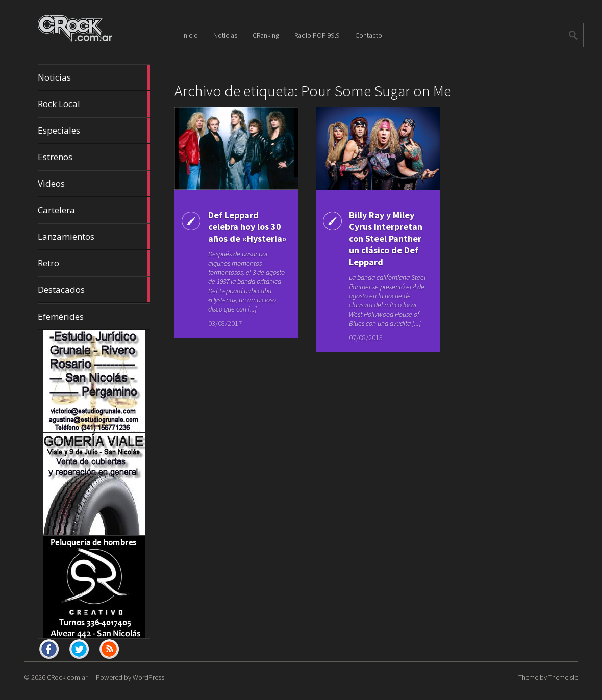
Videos (94, 184)
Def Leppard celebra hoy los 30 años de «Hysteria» (247, 227)
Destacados (94, 290)
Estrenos (94, 157)
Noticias (94, 77)
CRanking (266, 35)
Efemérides (61, 316)
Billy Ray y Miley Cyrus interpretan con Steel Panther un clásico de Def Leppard (386, 238)
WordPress (148, 677)
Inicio (190, 35)
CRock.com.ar (67, 677)
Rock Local (94, 104)
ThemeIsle (563, 677)
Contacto (369, 35)
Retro (94, 263)
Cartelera (94, 210)
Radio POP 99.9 (317, 35)
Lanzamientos (94, 237)
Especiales (94, 131)
